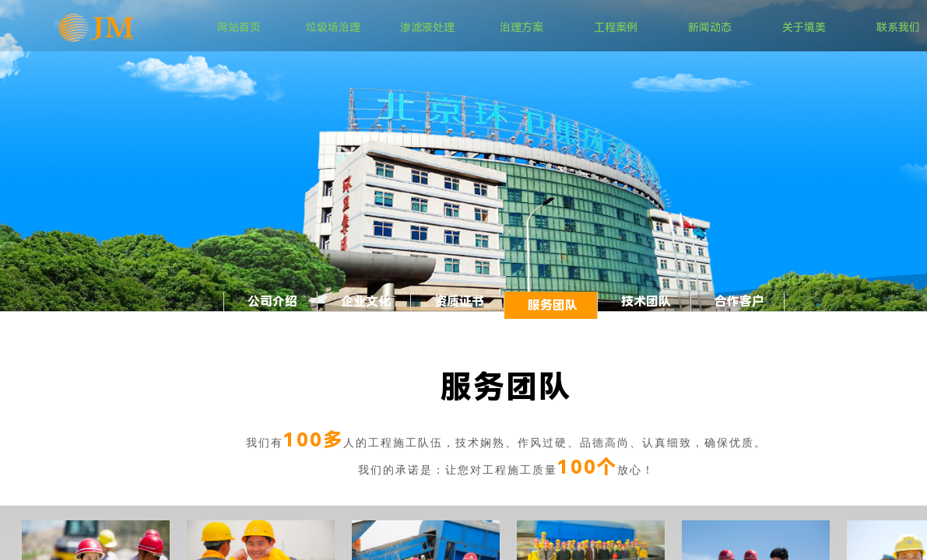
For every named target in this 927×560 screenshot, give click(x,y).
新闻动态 (710, 27)
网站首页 (239, 27)
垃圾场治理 (333, 27)
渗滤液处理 (427, 27)
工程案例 (616, 27)
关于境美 (804, 27)
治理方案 (521, 27)
